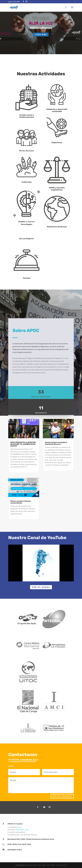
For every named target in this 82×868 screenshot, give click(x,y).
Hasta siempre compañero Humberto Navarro (56, 443)
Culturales (31, 182)
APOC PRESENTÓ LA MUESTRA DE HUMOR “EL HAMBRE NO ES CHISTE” (23, 444)
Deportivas (61, 143)
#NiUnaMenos (41, 28)
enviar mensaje (62, 796)
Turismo (31, 278)
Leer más (41, 34)
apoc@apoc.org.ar (30, 759)
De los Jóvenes (31, 151)
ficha (20, 827)
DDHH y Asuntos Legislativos (61, 189)
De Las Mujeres (31, 239)
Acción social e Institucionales (31, 116)
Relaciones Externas (61, 227)
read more (14, 469)
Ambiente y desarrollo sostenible (61, 110)
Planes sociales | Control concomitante (21, 502)
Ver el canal (41, 587)
